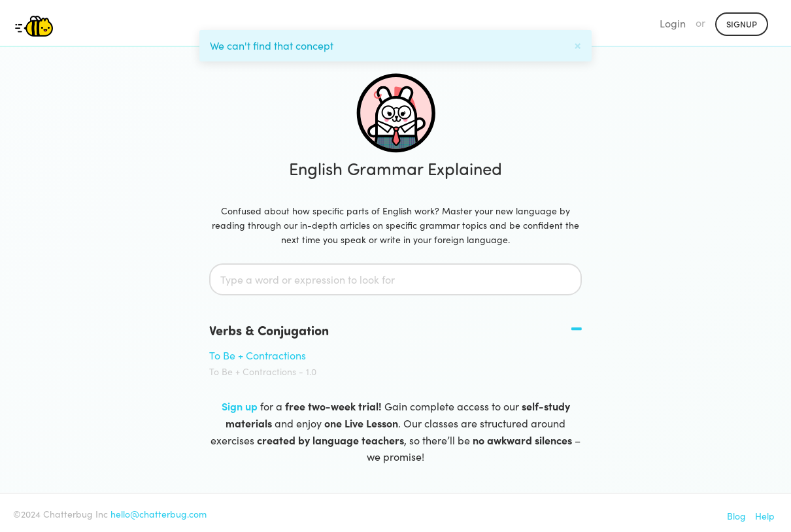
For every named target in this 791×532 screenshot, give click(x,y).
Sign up (240, 406)
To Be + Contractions (258, 355)
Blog (736, 516)
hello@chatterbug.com (159, 514)
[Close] (578, 44)
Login (673, 23)
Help (765, 516)
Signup (742, 24)
